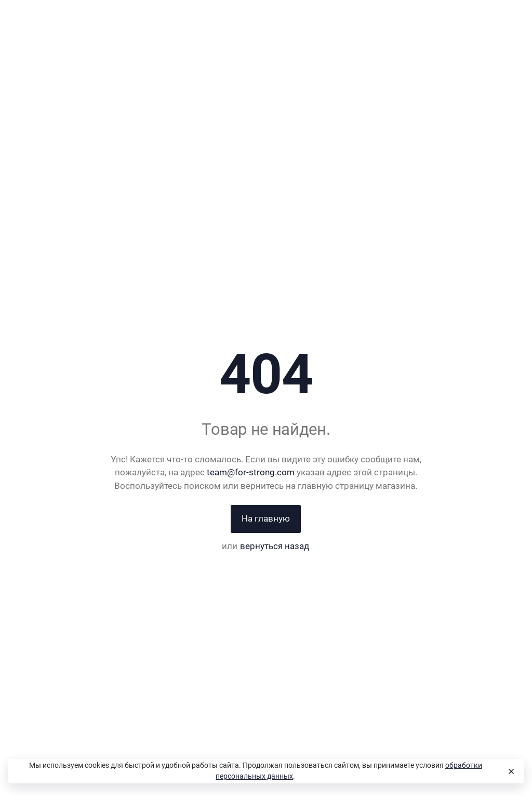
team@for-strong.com (251, 472)
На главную (266, 518)
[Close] (511, 771)
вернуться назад (275, 546)
